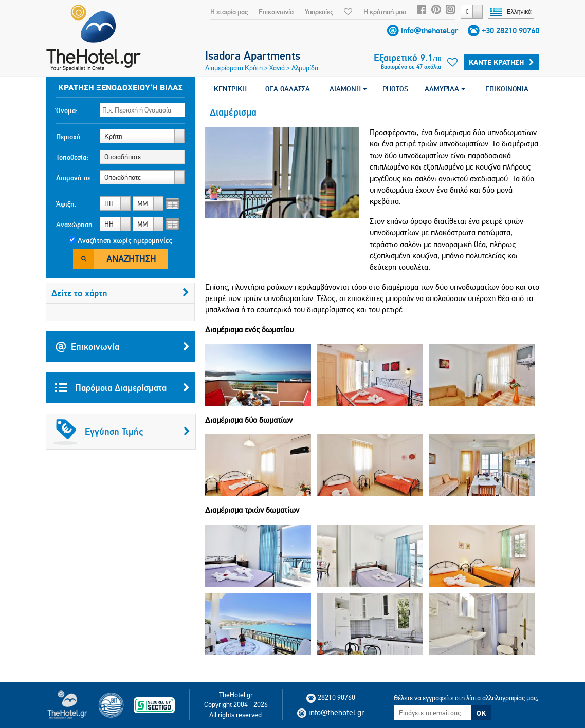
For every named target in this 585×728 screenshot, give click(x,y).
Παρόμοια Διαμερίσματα (122, 388)
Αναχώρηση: (75, 225)
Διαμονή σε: (74, 178)
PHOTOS (395, 89)
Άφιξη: (66, 204)
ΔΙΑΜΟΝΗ (348, 89)
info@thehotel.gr (429, 31)
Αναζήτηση (131, 259)
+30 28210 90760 (510, 31)
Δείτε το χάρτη (120, 293)
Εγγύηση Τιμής (122, 432)
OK (481, 713)
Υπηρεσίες (319, 12)
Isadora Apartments (253, 55)
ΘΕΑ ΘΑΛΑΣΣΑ (288, 89)
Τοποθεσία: (72, 157)
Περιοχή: (69, 137)
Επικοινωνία (276, 12)
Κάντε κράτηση (501, 62)
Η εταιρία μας (229, 12)
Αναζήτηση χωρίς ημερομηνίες (125, 240)
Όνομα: (67, 110)
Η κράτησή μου (385, 12)
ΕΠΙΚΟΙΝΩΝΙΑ (507, 89)
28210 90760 (331, 697)
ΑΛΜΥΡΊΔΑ (445, 89)
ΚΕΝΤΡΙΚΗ (230, 89)
